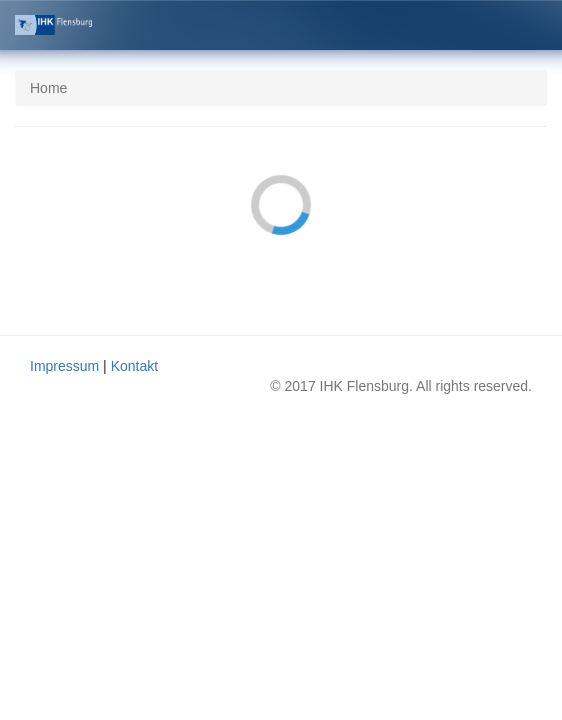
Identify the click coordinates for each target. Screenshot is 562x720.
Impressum (64, 366)
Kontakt (134, 366)
